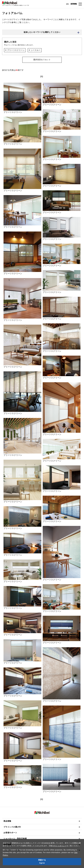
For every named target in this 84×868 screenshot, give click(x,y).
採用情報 (74, 4)
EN (67, 4)
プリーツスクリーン (15, 50)
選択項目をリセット (42, 60)
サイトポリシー (60, 846)
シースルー (35, 50)
